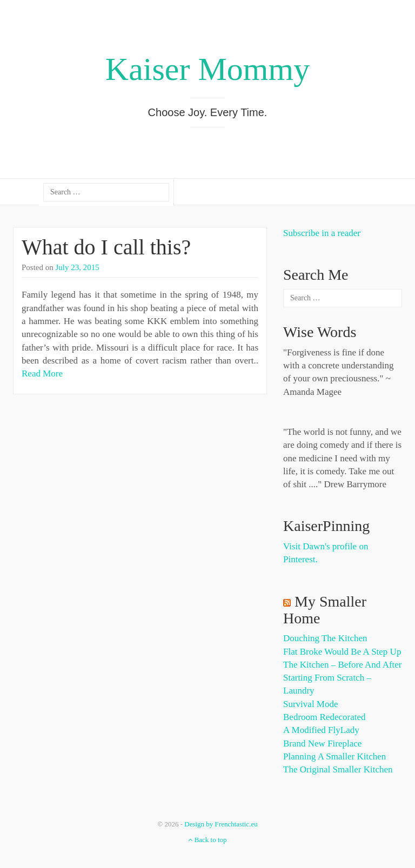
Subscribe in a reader (322, 233)
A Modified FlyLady (321, 730)
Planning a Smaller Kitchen (334, 756)
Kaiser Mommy (207, 69)
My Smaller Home (325, 610)
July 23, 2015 (78, 267)
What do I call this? (106, 247)
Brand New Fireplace (322, 743)
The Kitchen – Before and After (343, 665)
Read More (42, 374)
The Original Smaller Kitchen (338, 769)
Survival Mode (311, 704)
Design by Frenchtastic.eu (221, 824)
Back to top (207, 840)
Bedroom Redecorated (324, 717)
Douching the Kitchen (325, 638)
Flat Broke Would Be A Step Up (342, 652)
